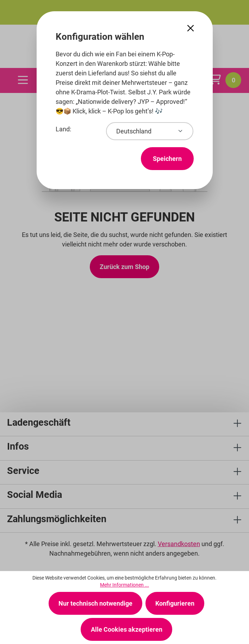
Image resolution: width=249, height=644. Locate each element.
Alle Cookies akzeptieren (127, 629)
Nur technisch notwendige (95, 603)
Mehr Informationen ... (124, 585)
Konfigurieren (175, 603)
